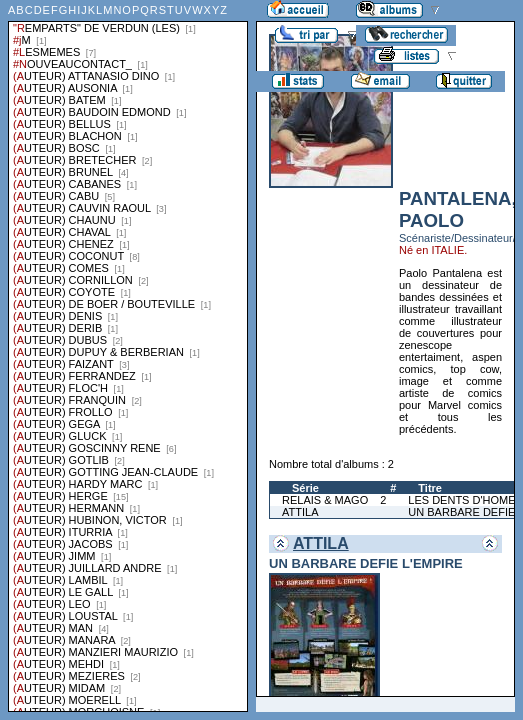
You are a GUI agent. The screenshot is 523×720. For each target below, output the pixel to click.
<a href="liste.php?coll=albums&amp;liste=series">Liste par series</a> (128, 356)
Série (305, 488)
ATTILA (300, 512)
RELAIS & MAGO (325, 500)
